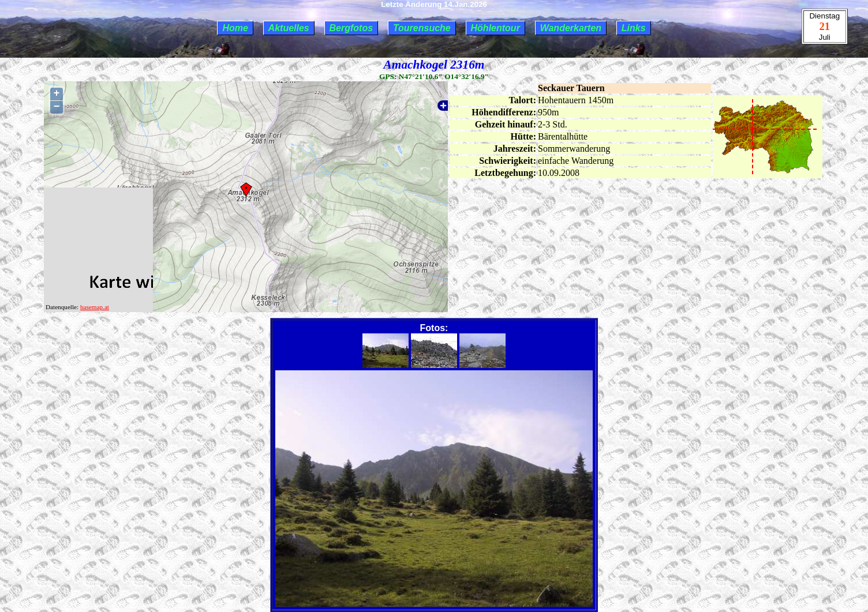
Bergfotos (351, 28)
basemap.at (95, 307)
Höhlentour (495, 28)
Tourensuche (422, 28)
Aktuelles (289, 28)
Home (235, 28)
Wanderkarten (571, 28)
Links (634, 28)
